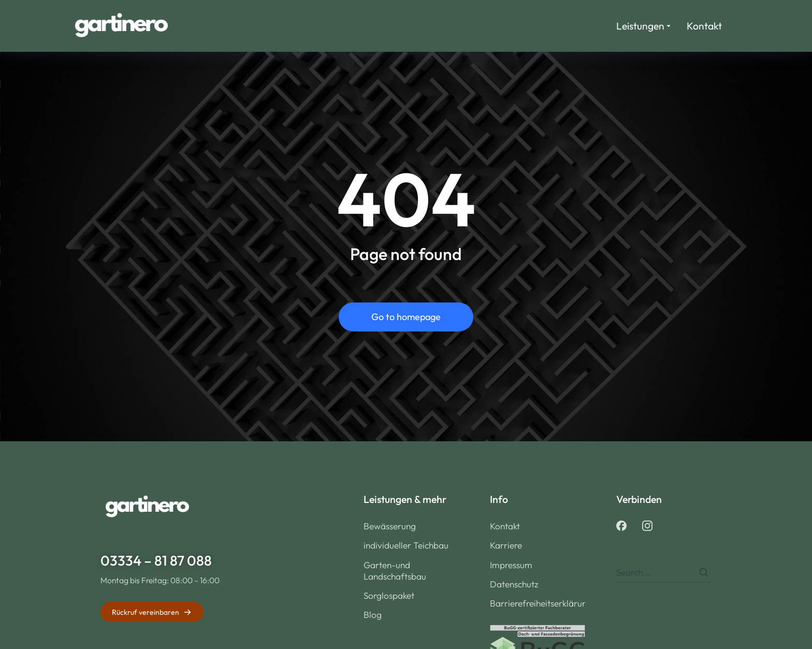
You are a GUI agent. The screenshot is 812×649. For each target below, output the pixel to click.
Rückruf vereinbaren (152, 612)
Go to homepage (406, 317)
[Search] (704, 572)
